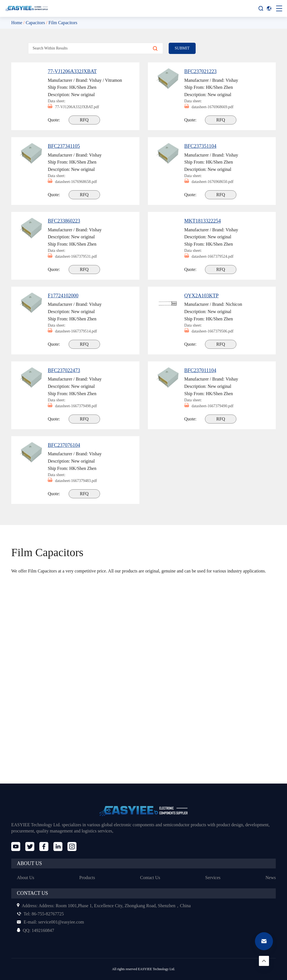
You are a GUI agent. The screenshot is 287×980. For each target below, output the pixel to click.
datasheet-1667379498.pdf (76, 406)
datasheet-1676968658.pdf (76, 182)
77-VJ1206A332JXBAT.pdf (75, 107)
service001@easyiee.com (53, 922)
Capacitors (38, 23)
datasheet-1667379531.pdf (76, 256)
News (270, 878)
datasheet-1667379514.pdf (76, 331)
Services (213, 878)
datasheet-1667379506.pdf (212, 331)
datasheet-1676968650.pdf (212, 182)
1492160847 (37, 930)
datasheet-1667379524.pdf (212, 256)
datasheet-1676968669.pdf (212, 107)
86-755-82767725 (42, 914)
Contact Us (151, 878)
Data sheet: (58, 101)
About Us (26, 878)
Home (17, 23)
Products (87, 878)
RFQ (85, 120)
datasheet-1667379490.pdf (212, 406)
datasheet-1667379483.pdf (76, 481)
